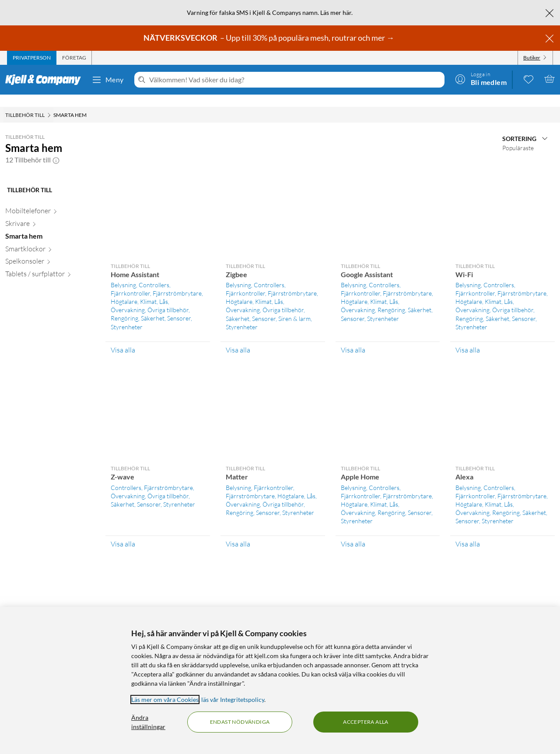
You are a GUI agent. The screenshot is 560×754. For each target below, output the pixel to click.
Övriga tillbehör (168, 298)
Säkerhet (153, 306)
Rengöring (124, 306)
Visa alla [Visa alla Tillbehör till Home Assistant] (123, 338)
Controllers (154, 273)
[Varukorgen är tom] (549, 79)
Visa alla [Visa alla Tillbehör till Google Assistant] (353, 338)
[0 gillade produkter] (528, 79)
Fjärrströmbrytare (177, 281)
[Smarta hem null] (50, 226)
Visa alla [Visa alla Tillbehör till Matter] (238, 532)
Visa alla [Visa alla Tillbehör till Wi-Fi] (468, 338)
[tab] (32, 58)
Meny (108, 80)
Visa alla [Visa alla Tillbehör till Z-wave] (123, 532)
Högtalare (124, 289)
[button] (56, 148)
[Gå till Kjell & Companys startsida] (46, 80)
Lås (164, 289)
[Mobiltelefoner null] (50, 200)
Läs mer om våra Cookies (165, 699)
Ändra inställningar (148, 722)
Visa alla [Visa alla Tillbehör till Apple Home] (353, 532)
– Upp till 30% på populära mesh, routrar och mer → (269, 38)
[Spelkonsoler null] (50, 251)
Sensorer (179, 306)
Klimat (148, 289)
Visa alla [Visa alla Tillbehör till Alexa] (468, 532)
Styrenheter (127, 315)
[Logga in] (481, 79)
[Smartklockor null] (50, 238)
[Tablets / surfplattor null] (50, 263)
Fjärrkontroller (130, 281)
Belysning (123, 273)
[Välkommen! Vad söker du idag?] (295, 80)
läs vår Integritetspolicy (233, 699)
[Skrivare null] (50, 213)
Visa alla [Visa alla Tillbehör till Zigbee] (238, 338)
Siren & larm (294, 306)
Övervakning (128, 298)
